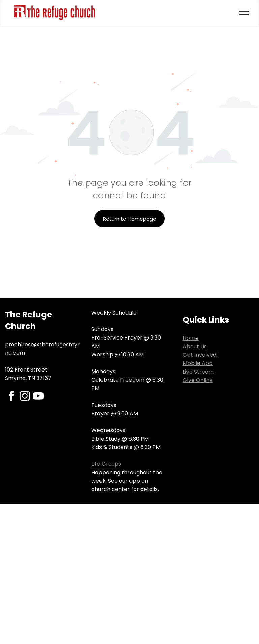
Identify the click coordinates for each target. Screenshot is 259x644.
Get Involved (200, 355)
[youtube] (38, 397)
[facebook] (11, 397)
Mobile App (198, 363)
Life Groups (106, 464)
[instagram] (25, 397)
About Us (195, 346)
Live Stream (198, 372)
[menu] (244, 12)
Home (191, 338)
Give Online (198, 380)
